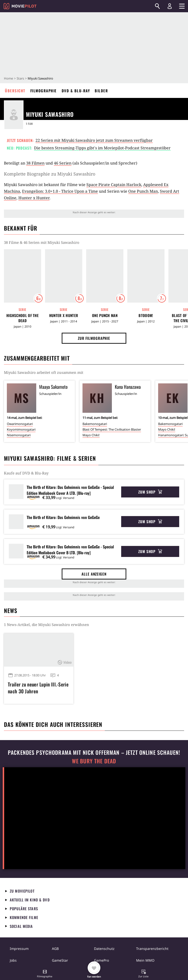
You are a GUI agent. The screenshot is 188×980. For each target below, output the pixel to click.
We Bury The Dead (94, 761)
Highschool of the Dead (23, 318)
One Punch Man (143, 191)
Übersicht (15, 91)
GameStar (60, 960)
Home (8, 78)
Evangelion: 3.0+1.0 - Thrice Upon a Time (60, 191)
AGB (55, 949)
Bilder (101, 91)
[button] (45, 974)
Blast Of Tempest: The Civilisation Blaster (112, 429)
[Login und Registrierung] (170, 6)
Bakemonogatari (95, 424)
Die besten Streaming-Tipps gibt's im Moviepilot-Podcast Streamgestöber (102, 148)
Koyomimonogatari (21, 429)
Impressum (19, 949)
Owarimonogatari (20, 424)
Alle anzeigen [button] (94, 574)
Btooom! (146, 315)
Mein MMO (145, 960)
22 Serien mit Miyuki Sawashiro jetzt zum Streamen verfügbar (94, 140)
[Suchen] (157, 6)
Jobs (13, 960)
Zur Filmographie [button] (94, 338)
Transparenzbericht (152, 949)
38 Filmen (35, 163)
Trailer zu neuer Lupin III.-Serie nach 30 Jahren (38, 688)
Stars (20, 78)
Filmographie (44, 91)
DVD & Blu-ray (76, 91)
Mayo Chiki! (91, 435)
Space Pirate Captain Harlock (114, 185)
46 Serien (63, 163)
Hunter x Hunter (34, 198)
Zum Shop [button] (150, 492)
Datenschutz (104, 949)
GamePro (101, 960)
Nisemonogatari (19, 435)
